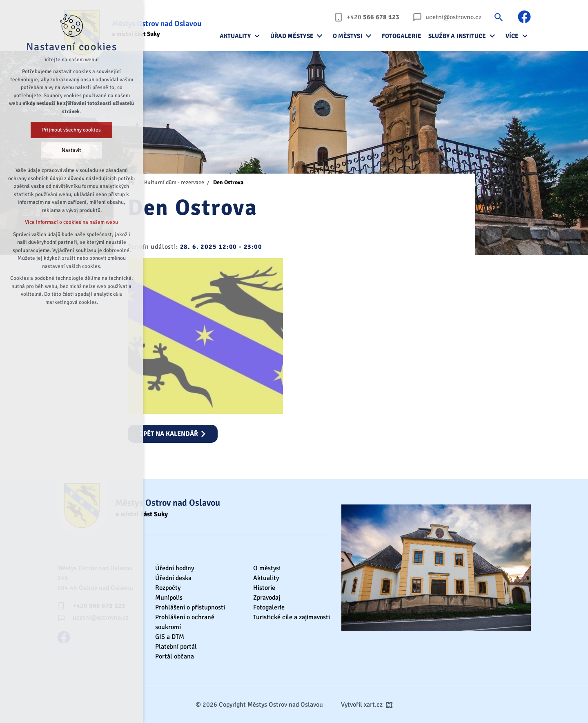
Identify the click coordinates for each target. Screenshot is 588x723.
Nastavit (71, 150)
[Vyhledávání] (499, 17)
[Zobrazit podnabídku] (257, 36)
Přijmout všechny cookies (71, 130)
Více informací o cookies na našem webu (71, 222)
